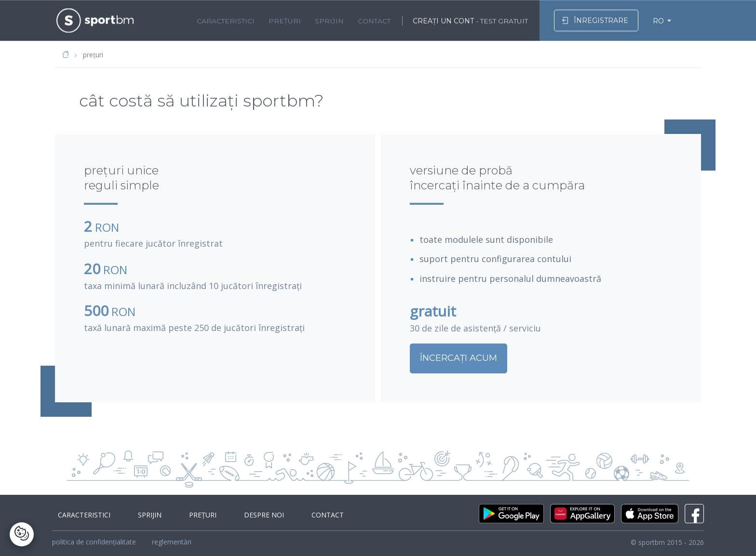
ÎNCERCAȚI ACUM (478, 358)
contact (374, 20)
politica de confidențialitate (94, 542)
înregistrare (595, 19)
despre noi (240, 515)
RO (658, 20)
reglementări (172, 542)
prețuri (285, 20)
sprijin (329, 20)
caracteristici (226, 20)
